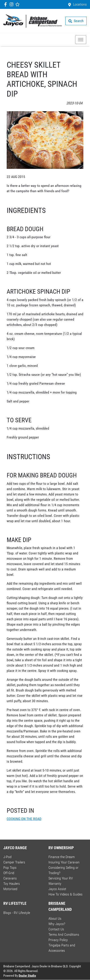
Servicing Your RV (61, 878)
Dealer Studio (27, 976)
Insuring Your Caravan (64, 862)
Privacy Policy (58, 940)
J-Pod (7, 857)
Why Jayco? (57, 924)
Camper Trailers (14, 862)
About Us (55, 918)
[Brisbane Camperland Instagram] (12, 4)
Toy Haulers (12, 884)
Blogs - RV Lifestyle (17, 913)
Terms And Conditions (64, 935)
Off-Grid (9, 873)
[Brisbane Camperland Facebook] (6, 4)
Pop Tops (10, 868)
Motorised (10, 889)
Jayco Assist (57, 889)
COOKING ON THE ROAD (24, 819)
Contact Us (56, 929)
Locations (80, 4)
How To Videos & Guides (65, 894)
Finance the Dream (62, 857)
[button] (81, 40)
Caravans (10, 878)
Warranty (55, 884)
